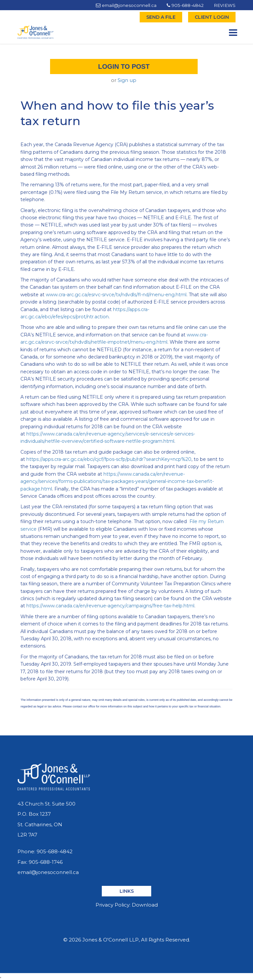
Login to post (124, 66)
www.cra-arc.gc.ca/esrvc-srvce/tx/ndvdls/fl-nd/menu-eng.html (116, 295)
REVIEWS (225, 5)
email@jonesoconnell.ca (126, 5)
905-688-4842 (185, 5)
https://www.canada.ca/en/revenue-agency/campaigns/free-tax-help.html (110, 606)
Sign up (127, 80)
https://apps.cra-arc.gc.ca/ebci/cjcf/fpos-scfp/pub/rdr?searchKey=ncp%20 (109, 459)
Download (145, 905)
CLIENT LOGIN (212, 17)
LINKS (127, 891)
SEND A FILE (161, 17)
